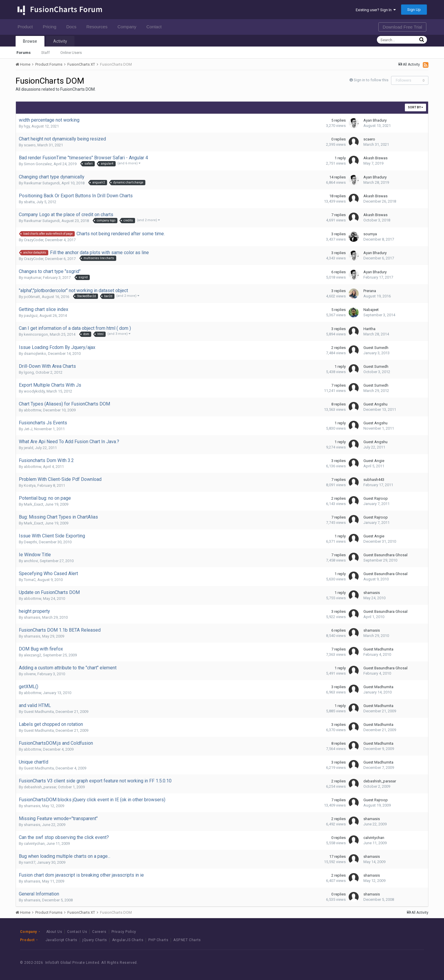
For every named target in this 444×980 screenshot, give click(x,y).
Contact (156, 27)
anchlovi (31, 561)
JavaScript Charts (61, 940)
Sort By (415, 107)
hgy (27, 126)
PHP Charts (158, 940)
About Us (54, 932)
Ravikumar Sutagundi (42, 183)
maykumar (33, 278)
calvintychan (34, 844)
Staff (45, 53)
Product (27, 27)
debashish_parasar (40, 787)
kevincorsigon (36, 334)
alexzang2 (33, 655)
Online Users (71, 53)
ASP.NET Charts (187, 940)
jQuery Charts (95, 940)
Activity (60, 41)
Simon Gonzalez (38, 164)
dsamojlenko (35, 354)
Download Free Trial (402, 27)
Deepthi (30, 542)
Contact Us (77, 932)
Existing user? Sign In (376, 10)
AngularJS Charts (128, 940)
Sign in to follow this (371, 80)
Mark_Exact (34, 504)
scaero (30, 145)
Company (128, 27)
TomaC (30, 580)
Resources (98, 27)
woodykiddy (34, 391)
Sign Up (414, 10)
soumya (370, 234)
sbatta (29, 202)
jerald (29, 448)
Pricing (51, 27)
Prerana (370, 291)
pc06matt (32, 297)
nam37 (30, 862)
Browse (30, 41)
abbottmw (33, 410)
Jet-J (28, 429)
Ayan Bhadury (375, 120)
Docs (73, 27)
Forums (24, 53)
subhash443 (374, 480)
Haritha (369, 329)
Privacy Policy (124, 932)
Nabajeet (371, 310)
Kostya (30, 485)
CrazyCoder (34, 240)
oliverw (30, 674)
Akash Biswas (375, 158)
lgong (29, 372)
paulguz (31, 316)
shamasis (372, 593)
